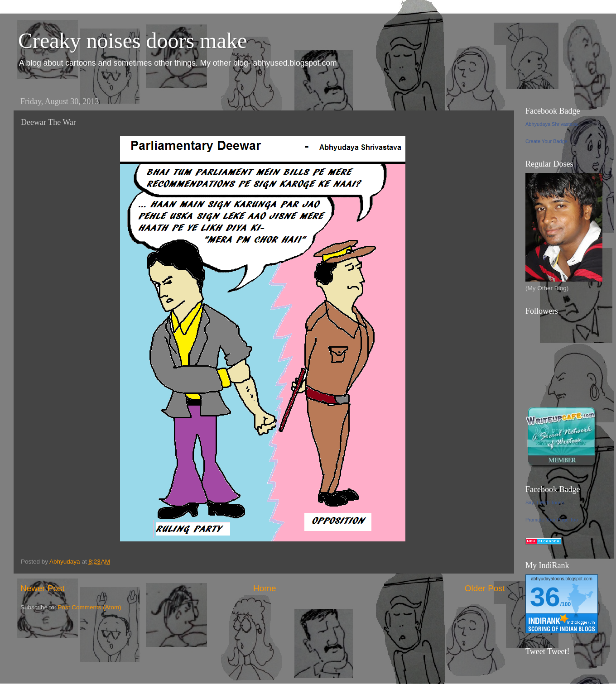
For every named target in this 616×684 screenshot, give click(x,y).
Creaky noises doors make (132, 41)
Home (265, 588)
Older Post (485, 588)
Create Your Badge (546, 141)
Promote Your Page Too (552, 520)
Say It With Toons (545, 502)
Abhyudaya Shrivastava (552, 124)
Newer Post (43, 588)
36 (545, 597)
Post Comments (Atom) (90, 607)
